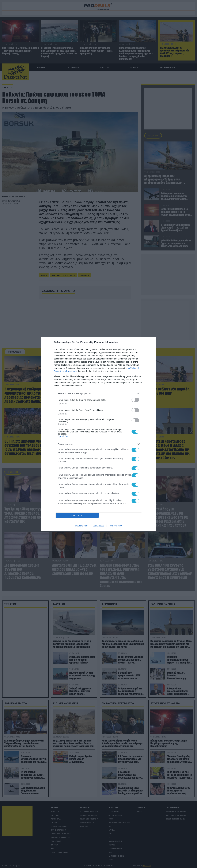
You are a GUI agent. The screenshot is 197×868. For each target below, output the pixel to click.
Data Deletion (82, 526)
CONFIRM (77, 515)
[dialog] (99, 434)
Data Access (98, 526)
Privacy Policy (115, 526)
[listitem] (99, 393)
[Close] (150, 342)
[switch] (135, 400)
